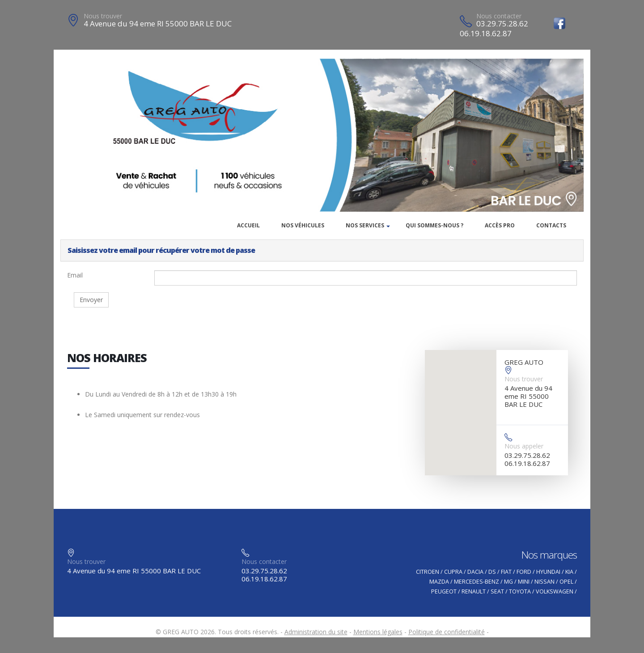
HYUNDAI (548, 572)
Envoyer (91, 300)
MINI (524, 582)
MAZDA (439, 582)
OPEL (566, 582)
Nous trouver (103, 16)
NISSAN (544, 582)
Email (75, 275)
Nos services (365, 225)
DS (492, 572)
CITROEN (428, 572)
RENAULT (474, 591)
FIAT (506, 572)
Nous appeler (524, 446)
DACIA (475, 572)
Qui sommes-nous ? (434, 225)
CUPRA (453, 572)
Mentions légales (378, 632)
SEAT (497, 591)
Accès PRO (500, 225)
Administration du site (316, 632)
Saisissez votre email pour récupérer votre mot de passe (161, 250)
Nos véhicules (303, 225)
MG (508, 582)
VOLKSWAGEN (555, 591)
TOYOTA (520, 591)
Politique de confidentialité (447, 632)
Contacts (551, 225)
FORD (524, 572)
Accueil (248, 225)
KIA (569, 572)
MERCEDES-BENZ (477, 582)
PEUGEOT (444, 591)
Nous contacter (499, 16)
